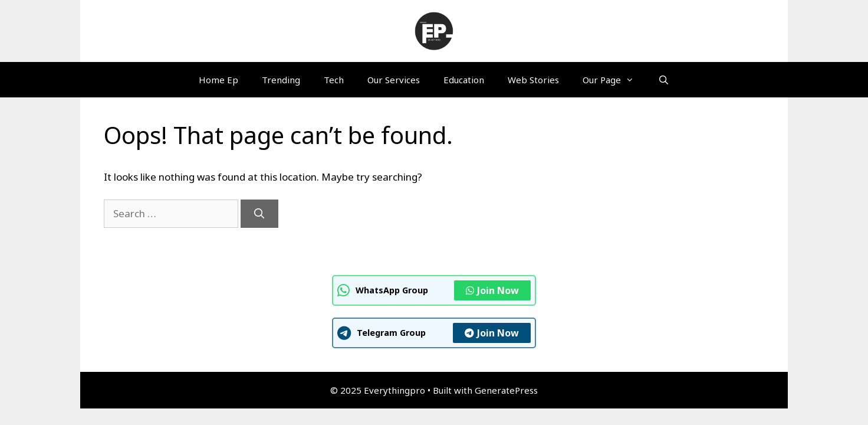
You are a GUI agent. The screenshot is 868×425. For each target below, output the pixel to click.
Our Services (394, 80)
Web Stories (533, 80)
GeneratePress (506, 390)
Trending (281, 80)
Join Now (492, 290)
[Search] (259, 214)
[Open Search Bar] (663, 80)
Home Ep (218, 80)
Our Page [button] (614, 80)
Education (464, 80)
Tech (334, 80)
